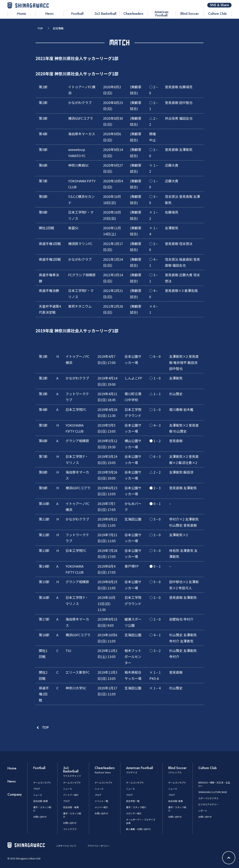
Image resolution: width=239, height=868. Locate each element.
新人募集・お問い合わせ (138, 829)
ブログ (37, 789)
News (12, 781)
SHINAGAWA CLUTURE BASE (213, 792)
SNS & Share (219, 5)
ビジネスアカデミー (208, 804)
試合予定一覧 (133, 801)
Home (12, 768)
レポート (203, 810)
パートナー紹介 (71, 795)
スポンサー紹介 (134, 813)
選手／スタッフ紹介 (136, 807)
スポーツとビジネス (208, 798)
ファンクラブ (70, 829)
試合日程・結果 (71, 807)
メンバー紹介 (101, 807)
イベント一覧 (101, 801)
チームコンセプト (42, 782)
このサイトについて (66, 846)
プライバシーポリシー (99, 846)
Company (15, 794)
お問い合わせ (40, 817)
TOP (40, 28)
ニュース (38, 795)
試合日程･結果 (41, 801)
